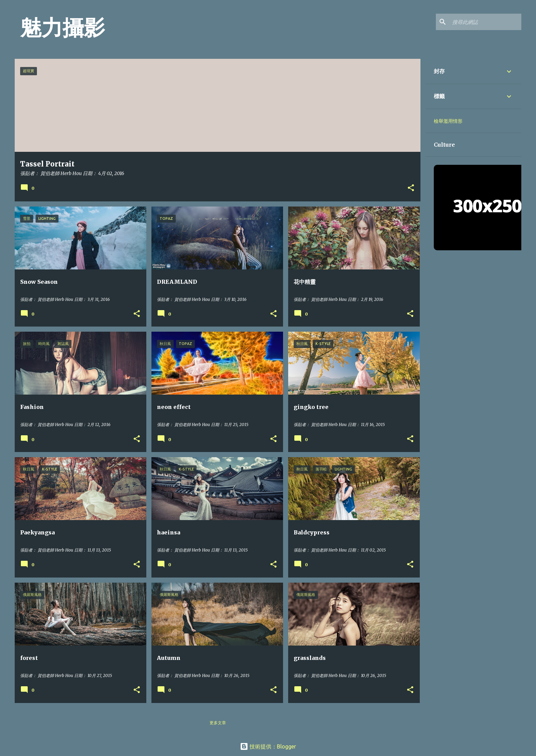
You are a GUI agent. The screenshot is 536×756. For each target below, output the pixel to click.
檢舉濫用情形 (448, 121)
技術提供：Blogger (268, 746)
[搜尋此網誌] (485, 22)
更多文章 (218, 723)
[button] (411, 188)
